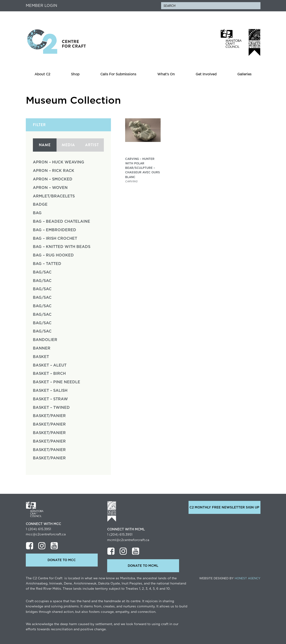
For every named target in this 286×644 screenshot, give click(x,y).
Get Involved (206, 74)
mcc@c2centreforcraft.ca (46, 534)
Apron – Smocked (53, 179)
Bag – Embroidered (55, 230)
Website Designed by (230, 578)
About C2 (42, 74)
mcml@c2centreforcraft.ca (128, 540)
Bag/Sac (42, 272)
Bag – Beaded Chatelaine (62, 222)
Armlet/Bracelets (54, 196)
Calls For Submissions (118, 74)
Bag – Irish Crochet (55, 239)
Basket (41, 357)
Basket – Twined (51, 408)
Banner (42, 348)
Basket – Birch (49, 374)
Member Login (42, 6)
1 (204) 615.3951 (38, 529)
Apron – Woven (50, 188)
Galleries (244, 74)
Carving (131, 181)
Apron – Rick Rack (54, 171)
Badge (40, 205)
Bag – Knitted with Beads (62, 247)
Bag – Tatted (47, 264)
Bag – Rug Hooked (53, 255)
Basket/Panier (49, 416)
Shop (75, 74)
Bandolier (45, 340)
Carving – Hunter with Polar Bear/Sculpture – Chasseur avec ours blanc (143, 168)
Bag (37, 213)
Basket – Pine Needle (57, 382)
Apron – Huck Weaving (59, 162)
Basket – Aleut (50, 365)
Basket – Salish (50, 391)
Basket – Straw (50, 399)
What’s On (166, 74)
